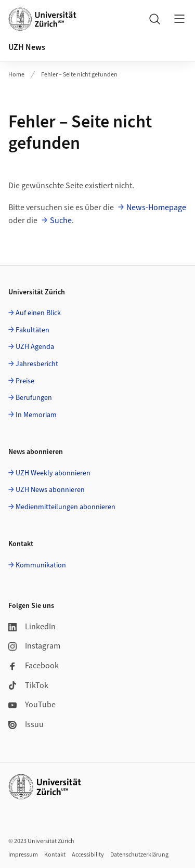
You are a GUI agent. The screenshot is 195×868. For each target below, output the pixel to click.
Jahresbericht (37, 364)
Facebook (34, 666)
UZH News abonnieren (50, 490)
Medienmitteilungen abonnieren (66, 507)
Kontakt (55, 855)
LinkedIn (32, 627)
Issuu (26, 724)
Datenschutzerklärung (139, 855)
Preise (25, 381)
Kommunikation (41, 565)
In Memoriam (36, 415)
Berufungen (34, 398)
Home (16, 75)
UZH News (27, 47)
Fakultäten (32, 330)
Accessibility (88, 855)
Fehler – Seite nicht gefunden (79, 75)
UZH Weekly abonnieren (53, 473)
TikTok (28, 685)
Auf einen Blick (38, 313)
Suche (61, 221)
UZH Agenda (35, 347)
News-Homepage (156, 208)
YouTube (32, 705)
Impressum (23, 855)
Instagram (34, 646)
